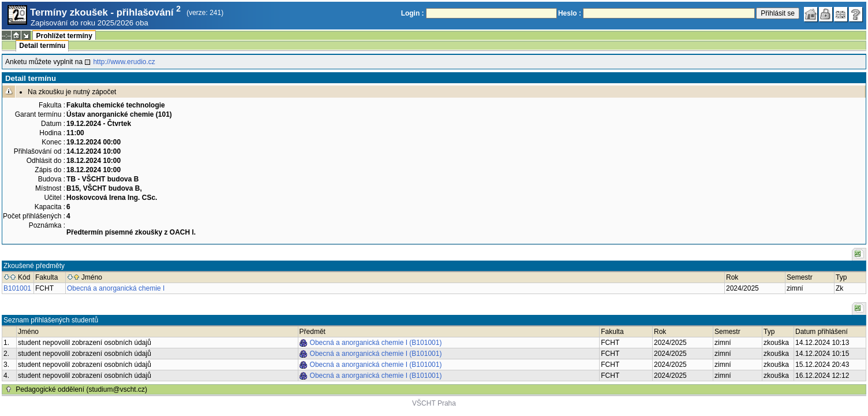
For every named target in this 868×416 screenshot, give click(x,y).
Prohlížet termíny (64, 36)
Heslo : (570, 13)
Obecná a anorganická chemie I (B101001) (376, 343)
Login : (413, 13)
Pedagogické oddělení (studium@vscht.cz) (81, 389)
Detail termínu (42, 46)
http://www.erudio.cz (124, 62)
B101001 (17, 288)
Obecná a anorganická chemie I (116, 288)
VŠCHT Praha (434, 403)
